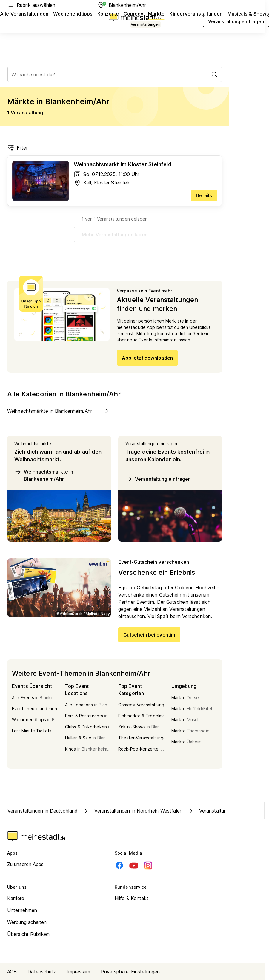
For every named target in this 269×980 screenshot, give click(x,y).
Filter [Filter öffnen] (17, 148)
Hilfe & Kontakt (132, 898)
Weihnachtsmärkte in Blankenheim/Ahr (44, 475)
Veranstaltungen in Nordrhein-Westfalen (132, 811)
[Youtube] (134, 865)
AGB (12, 972)
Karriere (16, 898)
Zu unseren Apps (26, 864)
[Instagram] (148, 865)
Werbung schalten (27, 922)
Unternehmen (22, 910)
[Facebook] (119, 865)
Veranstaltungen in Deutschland (43, 811)
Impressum (78, 972)
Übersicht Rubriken (28, 934)
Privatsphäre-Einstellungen (130, 972)
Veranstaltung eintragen (158, 479)
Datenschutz (42, 972)
